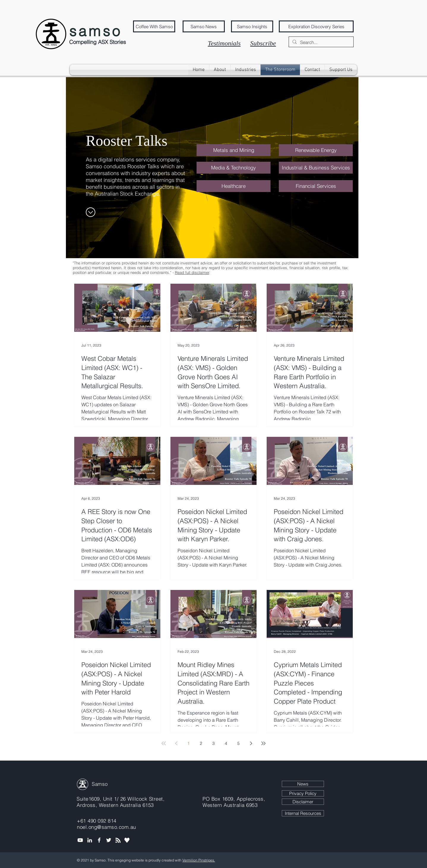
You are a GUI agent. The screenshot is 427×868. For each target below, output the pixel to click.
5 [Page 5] (238, 743)
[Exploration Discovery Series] (316, 26)
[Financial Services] (316, 186)
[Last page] (263, 743)
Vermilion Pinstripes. (199, 860)
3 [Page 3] (213, 743)
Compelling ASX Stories (98, 42)
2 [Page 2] (201, 743)
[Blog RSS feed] (118, 841)
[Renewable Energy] (316, 150)
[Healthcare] (234, 186)
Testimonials (224, 43)
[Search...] (321, 42)
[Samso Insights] (252, 26)
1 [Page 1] (189, 743)
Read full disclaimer (192, 272)
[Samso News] (204, 26)
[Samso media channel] (80, 840)
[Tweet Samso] (109, 840)
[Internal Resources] (303, 813)
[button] (246, 70)
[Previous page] (176, 743)
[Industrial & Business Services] (316, 168)
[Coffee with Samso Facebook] (99, 840)
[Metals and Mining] (234, 150)
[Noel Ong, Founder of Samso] (90, 840)
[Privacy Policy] (303, 793)
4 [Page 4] (226, 743)
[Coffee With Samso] (154, 26)
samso (96, 31)
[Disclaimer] (303, 802)
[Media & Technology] (234, 168)
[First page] (164, 743)
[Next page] (251, 743)
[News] (303, 784)
